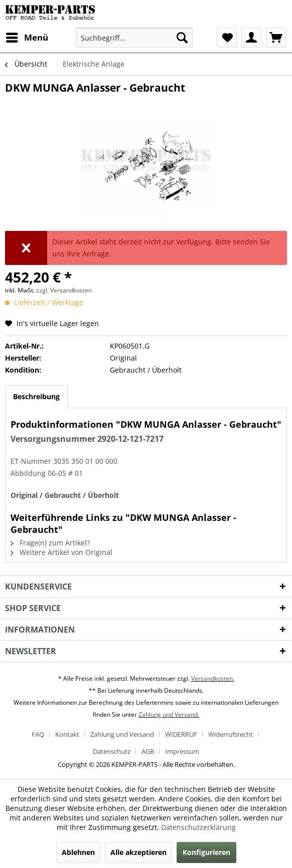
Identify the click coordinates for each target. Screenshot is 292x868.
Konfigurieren (206, 852)
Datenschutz (112, 751)
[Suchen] (182, 38)
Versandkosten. (213, 678)
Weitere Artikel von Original (61, 552)
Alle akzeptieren (138, 852)
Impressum (182, 751)
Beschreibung (36, 396)
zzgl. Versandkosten (64, 290)
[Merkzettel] (227, 38)
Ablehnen (78, 852)
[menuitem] (27, 38)
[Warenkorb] (276, 38)
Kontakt (67, 734)
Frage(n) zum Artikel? (50, 543)
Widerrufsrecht (231, 734)
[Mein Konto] (251, 38)
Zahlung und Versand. (169, 714)
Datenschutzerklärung (198, 827)
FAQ (38, 734)
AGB (148, 751)
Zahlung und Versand (122, 734)
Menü (27, 36)
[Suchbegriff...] (134, 38)
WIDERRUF (181, 734)
